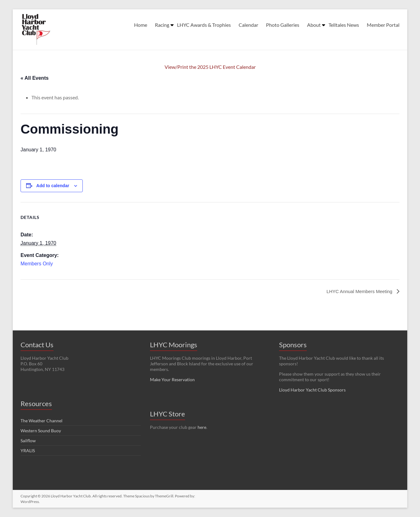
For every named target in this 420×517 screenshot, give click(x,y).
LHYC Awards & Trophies (204, 25)
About (314, 25)
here (202, 427)
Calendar (248, 25)
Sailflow (28, 441)
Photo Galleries (283, 25)
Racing (162, 25)
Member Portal (383, 25)
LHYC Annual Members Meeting (357, 291)
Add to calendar (53, 186)
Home (141, 25)
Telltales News (344, 25)
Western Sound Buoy (41, 431)
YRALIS (28, 451)
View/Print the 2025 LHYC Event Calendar (210, 67)
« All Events (35, 78)
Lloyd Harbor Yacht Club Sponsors (312, 390)
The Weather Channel (42, 421)
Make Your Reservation (172, 379)
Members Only (37, 264)
